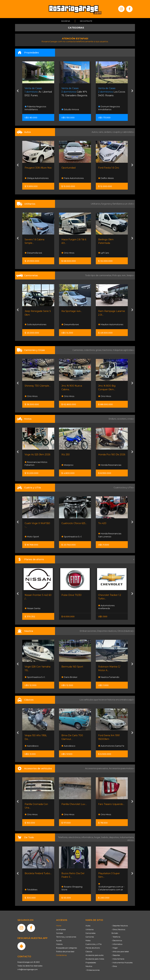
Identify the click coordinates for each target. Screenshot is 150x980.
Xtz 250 (66, 455)
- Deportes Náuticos (120, 926)
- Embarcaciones (93, 970)
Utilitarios (90, 929)
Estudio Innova (70, 109)
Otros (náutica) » (126, 631)
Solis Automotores (35, 324)
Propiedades (91, 963)
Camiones (90, 937)
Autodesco (32, 746)
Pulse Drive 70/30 (71, 595)
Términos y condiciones (66, 937)
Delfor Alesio (106, 178)
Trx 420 (102, 523)
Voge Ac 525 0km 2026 (37, 455)
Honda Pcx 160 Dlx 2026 (112, 455)
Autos (88, 926)
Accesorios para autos (95, 955)
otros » (131, 840)
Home (59, 926)
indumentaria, (127, 837)
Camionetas (91, 933)
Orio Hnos (68, 253)
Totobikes (31, 890)
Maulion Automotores (111, 324)
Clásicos (89, 952)
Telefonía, (63, 837)
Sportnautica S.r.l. (72, 537)
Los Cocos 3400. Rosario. (112, 92)
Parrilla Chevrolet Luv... (74, 804)
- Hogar (115, 948)
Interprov (67, 465)
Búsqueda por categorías (67, 948)
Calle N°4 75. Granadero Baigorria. (75, 92)
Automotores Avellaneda (106, 607)
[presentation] (18, 91)
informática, (88, 837)
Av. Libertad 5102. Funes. (38, 92)
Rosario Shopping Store (72, 888)
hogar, (98, 837)
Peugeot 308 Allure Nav (38, 168)
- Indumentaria (118, 959)
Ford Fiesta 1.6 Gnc (109, 168)
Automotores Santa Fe (111, 746)
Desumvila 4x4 (33, 253)
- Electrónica (117, 941)
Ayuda (59, 941)
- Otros (114, 966)
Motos (88, 941)
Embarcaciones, (88, 631)
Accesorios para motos (121, 768)
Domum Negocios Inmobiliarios (109, 108)
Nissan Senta (32, 608)
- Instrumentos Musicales (122, 963)
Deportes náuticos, (107, 631)
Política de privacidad (65, 952)
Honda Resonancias (110, 465)
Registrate (86, 21)
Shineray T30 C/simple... (38, 386)
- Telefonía (116, 937)
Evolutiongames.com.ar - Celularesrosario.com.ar (111, 887)
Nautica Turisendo (109, 677)
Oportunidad (68, 168)
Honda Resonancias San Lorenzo (110, 535)
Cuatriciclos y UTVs (94, 944)
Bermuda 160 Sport (72, 667)
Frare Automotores (73, 178)
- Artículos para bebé (120, 952)
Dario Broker (69, 677)
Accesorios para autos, (97, 768)
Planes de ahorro (93, 948)
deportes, (114, 837)
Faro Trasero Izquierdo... (111, 804)
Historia (59, 944)
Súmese (59, 933)
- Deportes (116, 955)
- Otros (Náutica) (118, 929)
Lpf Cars (104, 253)
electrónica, (75, 837)
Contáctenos (61, 955)
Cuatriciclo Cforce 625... (74, 523)
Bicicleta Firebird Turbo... (38, 873)
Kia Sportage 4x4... (72, 311)
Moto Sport (32, 537)
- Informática (117, 944)
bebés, (105, 837)
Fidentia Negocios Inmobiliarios (35, 108)
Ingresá (66, 21)
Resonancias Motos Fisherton (36, 463)
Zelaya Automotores (37, 178)
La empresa (61, 929)
